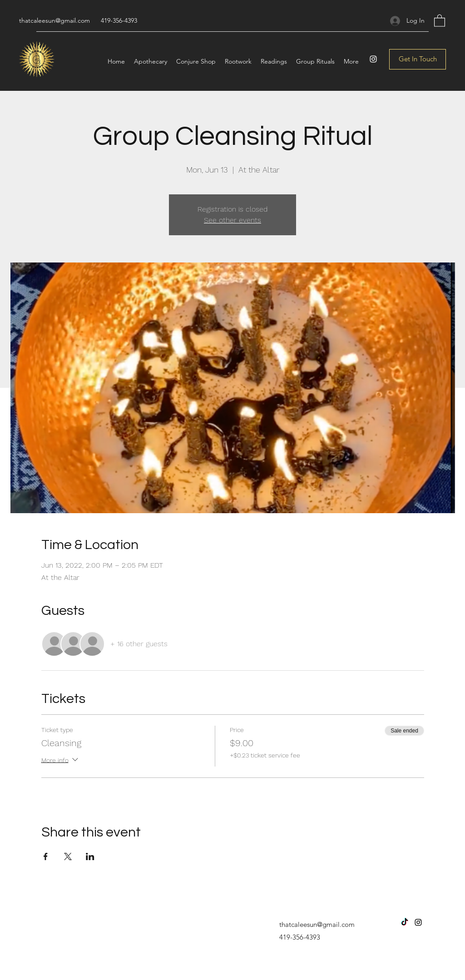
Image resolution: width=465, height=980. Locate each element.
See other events (232, 220)
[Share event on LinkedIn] (90, 856)
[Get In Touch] (418, 59)
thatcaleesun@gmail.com (54, 20)
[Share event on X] (68, 856)
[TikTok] (405, 922)
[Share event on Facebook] (46, 856)
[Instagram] (373, 59)
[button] (440, 20)
